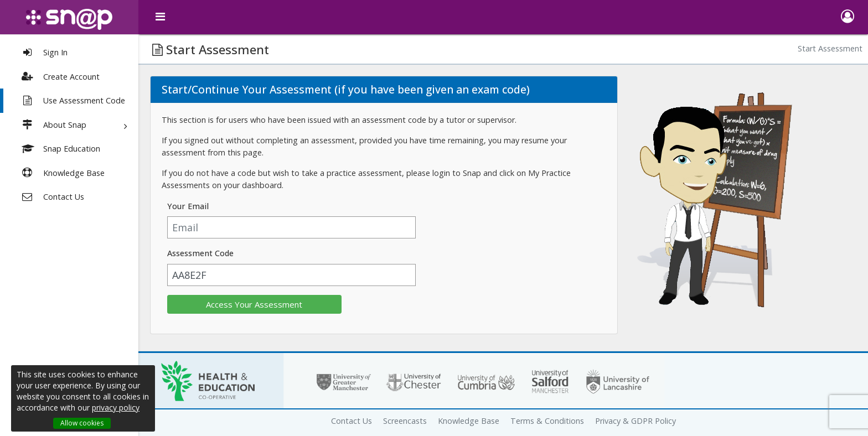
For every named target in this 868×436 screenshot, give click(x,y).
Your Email (188, 206)
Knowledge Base (469, 421)
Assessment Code (200, 253)
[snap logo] (69, 19)
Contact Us (352, 421)
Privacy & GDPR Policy (635, 421)
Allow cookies (82, 423)
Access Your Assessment (254, 304)
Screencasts (405, 421)
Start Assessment (830, 48)
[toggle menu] (161, 17)
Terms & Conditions (547, 421)
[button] (847, 17)
